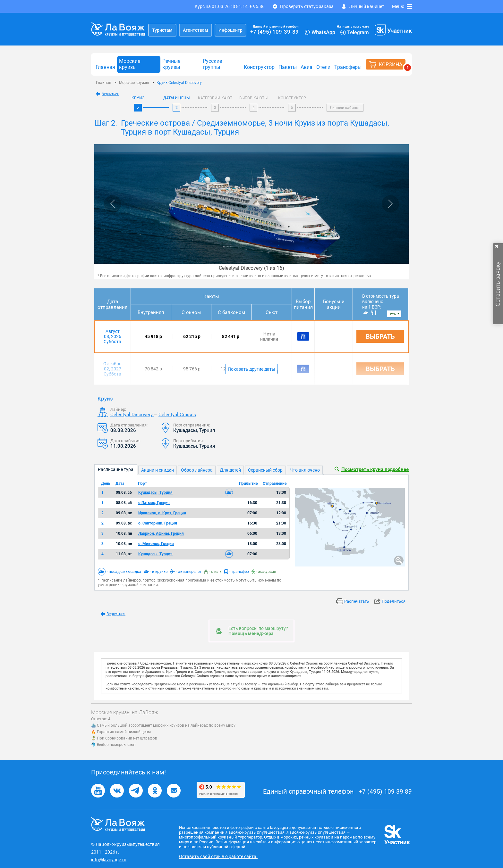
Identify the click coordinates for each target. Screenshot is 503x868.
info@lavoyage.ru (109, 860)
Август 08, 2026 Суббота (112, 336)
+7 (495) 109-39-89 (274, 32)
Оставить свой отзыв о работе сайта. (218, 856)
